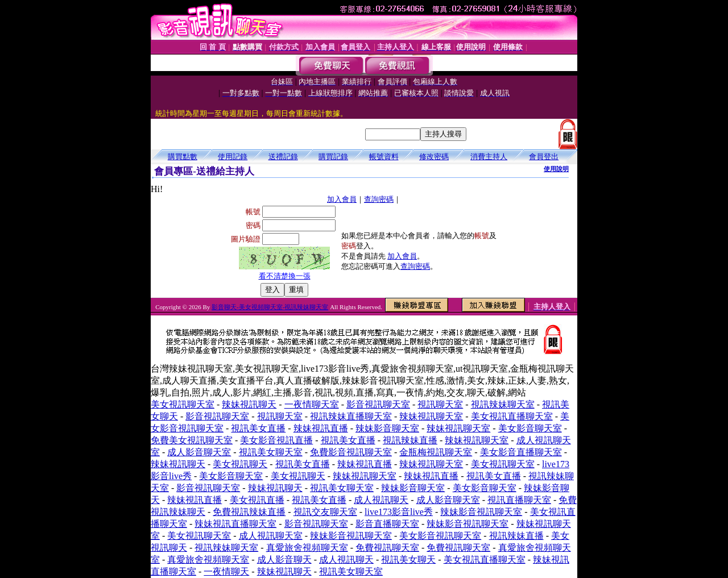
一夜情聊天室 (312, 404)
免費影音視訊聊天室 (351, 452)
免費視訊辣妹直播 (249, 512)
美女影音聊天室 (530, 428)
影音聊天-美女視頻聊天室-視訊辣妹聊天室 (270, 307)
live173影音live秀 (399, 512)
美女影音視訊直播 (276, 440)
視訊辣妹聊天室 (503, 404)
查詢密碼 (379, 199)
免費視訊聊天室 (387, 548)
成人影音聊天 (284, 560)
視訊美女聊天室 (271, 452)
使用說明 (556, 169)
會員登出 (544, 157)
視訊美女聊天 (408, 560)
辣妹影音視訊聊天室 (481, 512)
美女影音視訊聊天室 (440, 536)
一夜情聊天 (226, 571)
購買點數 (183, 157)
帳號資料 (384, 157)
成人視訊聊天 (381, 500)
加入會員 (342, 199)
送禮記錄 (283, 157)
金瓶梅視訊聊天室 (436, 452)
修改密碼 (434, 157)
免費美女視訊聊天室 (192, 440)
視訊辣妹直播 (410, 440)
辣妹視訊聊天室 (431, 416)
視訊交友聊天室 (325, 512)
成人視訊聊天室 (271, 536)
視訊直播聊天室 (519, 500)
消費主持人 (489, 157)
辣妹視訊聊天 (249, 404)
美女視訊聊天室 (183, 404)
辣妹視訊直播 (321, 428)
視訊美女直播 (258, 428)
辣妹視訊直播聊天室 (235, 524)
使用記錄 (233, 157)
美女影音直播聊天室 (521, 452)
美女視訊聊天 (240, 464)
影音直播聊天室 (387, 524)
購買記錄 (333, 157)
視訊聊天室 (440, 404)
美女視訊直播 (257, 500)
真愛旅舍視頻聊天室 (307, 548)
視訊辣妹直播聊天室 (351, 416)
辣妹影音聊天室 (387, 428)
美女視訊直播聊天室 (512, 416)
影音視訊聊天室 (378, 404)
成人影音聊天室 (199, 452)
